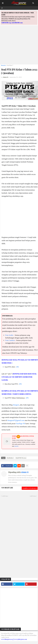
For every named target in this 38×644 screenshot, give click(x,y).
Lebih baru (5, 496)
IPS (18, 367)
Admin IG (25, 472)
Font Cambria (10, 340)
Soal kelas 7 (10, 65)
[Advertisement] (19, 44)
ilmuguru (16, 405)
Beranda (3, 65)
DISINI (16, 446)
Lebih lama (33, 496)
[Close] (36, 13)
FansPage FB (20, 424)
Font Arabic (9, 335)
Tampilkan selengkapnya (30, 488)
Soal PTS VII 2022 (21, 458)
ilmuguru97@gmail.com (16, 420)
